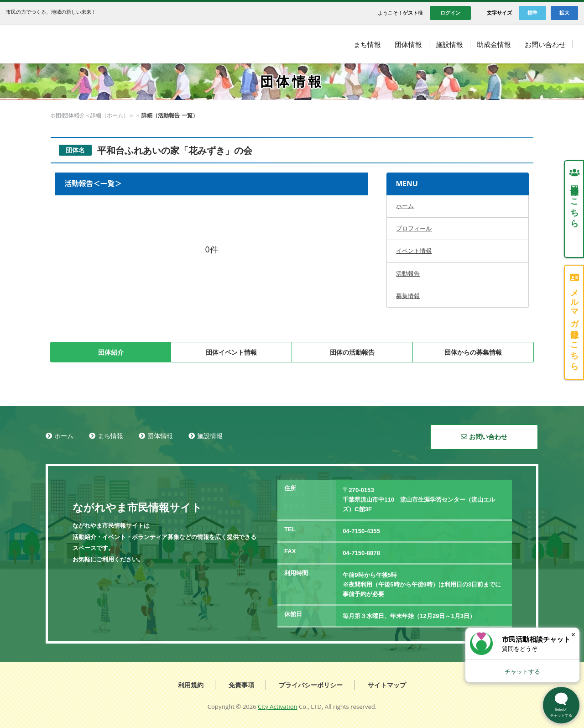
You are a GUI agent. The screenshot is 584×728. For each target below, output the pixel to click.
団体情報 (85, 115)
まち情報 (110, 436)
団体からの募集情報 (473, 352)
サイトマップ (387, 685)
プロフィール (414, 228)
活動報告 (408, 274)
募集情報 (408, 296)
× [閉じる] (573, 635)
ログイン (450, 13)
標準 (532, 13)
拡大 (564, 13)
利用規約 (191, 685)
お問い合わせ (484, 437)
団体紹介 (111, 352)
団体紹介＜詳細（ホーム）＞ (140, 115)
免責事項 (241, 685)
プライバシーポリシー (311, 685)
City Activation (278, 707)
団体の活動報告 (352, 352)
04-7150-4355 (361, 531)
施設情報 (210, 436)
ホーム (58, 115)
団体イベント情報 (231, 352)
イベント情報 (414, 251)
